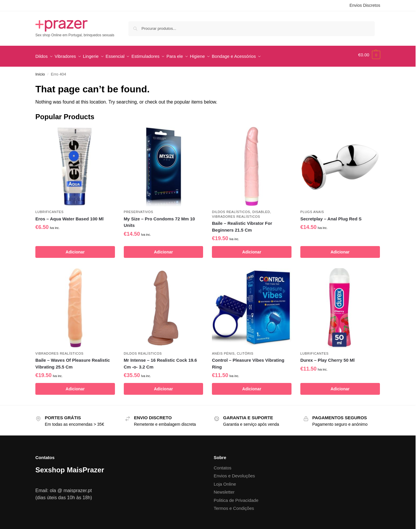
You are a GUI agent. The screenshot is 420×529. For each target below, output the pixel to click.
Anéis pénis (223, 350)
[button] (369, 55)
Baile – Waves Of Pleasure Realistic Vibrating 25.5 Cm (73, 361)
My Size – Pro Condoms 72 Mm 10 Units (159, 219)
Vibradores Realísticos (236, 213)
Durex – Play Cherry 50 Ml (327, 357)
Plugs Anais (312, 209)
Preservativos (139, 209)
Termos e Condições (234, 505)
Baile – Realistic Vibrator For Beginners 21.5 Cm (242, 224)
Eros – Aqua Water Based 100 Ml (69, 216)
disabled (261, 209)
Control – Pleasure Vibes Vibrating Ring (248, 361)
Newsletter (224, 489)
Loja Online (225, 481)
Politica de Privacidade (236, 497)
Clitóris (245, 350)
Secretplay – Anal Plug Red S (331, 216)
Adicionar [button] (75, 249)
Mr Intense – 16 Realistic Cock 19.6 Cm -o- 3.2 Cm (160, 361)
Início (40, 71)
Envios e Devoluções (234, 473)
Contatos (223, 465)
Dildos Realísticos (231, 209)
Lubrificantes (50, 209)
